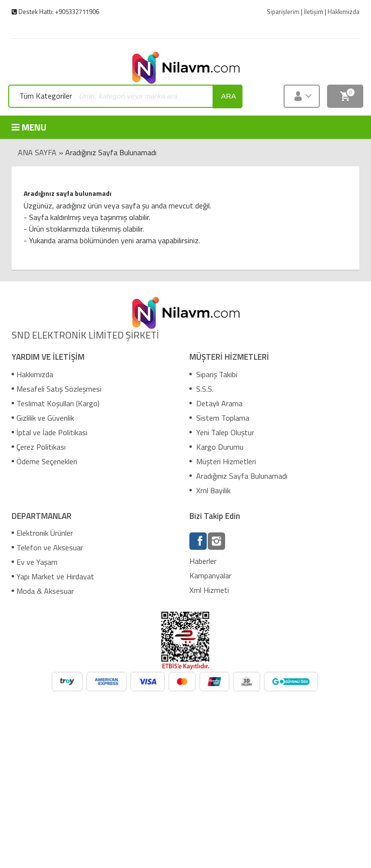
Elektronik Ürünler (42, 533)
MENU (29, 127)
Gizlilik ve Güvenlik (43, 418)
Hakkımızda (32, 374)
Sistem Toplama (219, 418)
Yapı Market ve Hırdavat (53, 576)
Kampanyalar (210, 575)
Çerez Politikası (39, 447)
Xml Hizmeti (209, 590)
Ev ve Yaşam (35, 562)
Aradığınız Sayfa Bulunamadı (238, 476)
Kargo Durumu (216, 447)
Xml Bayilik (210, 490)
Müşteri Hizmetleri (223, 461)
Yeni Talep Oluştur (222, 432)
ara (229, 96)
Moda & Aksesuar (43, 591)
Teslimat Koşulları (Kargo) (56, 403)
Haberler (203, 561)
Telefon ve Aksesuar (47, 547)
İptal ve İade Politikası (50, 432)
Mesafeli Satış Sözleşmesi (57, 389)
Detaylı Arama (216, 403)
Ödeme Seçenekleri (44, 461)
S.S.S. (201, 389)
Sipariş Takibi (213, 374)
